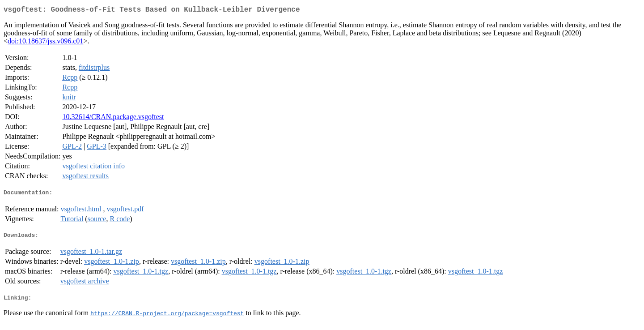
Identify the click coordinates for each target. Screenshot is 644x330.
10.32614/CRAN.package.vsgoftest (113, 118)
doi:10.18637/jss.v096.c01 (45, 43)
